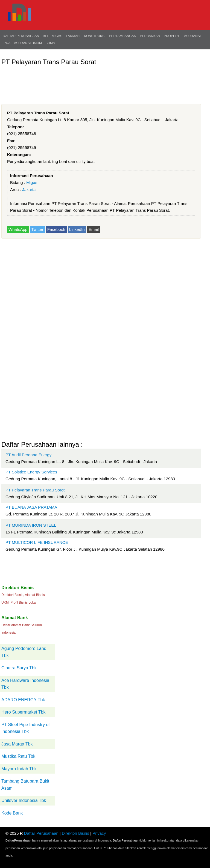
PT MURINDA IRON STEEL (31, 525)
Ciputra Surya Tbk (19, 668)
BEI (45, 36)
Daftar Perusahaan (21, 36)
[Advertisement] (101, 81)
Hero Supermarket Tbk (24, 712)
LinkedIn (77, 229)
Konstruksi (95, 36)
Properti (172, 36)
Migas (57, 36)
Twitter (37, 229)
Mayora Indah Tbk (19, 769)
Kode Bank (12, 813)
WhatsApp (18, 229)
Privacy (99, 833)
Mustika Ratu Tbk (18, 756)
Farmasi (73, 36)
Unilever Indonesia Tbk (24, 800)
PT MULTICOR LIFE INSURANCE (37, 542)
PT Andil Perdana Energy (28, 455)
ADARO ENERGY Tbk (23, 700)
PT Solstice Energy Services (31, 472)
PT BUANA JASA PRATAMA (31, 507)
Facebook (56, 229)
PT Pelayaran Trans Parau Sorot (35, 490)
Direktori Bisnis (75, 833)
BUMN (50, 43)
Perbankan (150, 36)
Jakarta (29, 190)
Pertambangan (123, 36)
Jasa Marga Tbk (17, 744)
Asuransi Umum (28, 43)
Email (94, 229)
